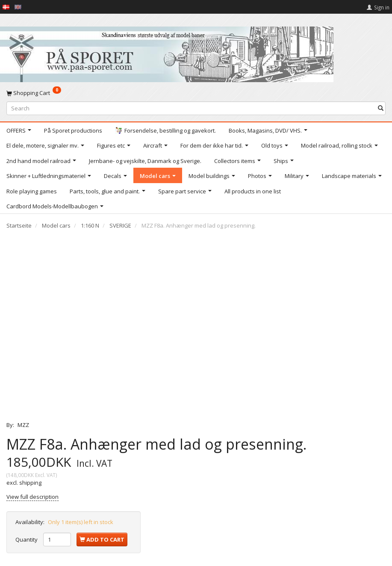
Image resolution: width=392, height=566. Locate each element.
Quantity (27, 539)
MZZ (23, 425)
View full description (32, 497)
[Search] (381, 108)
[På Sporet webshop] (167, 52)
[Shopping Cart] (196, 93)
